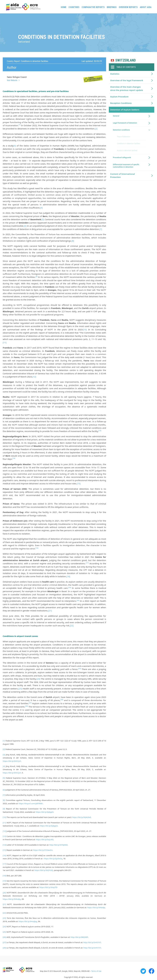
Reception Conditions (121, 103)
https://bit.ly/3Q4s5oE (82, 817)
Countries (74, 7)
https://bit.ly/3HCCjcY (12, 761)
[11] (5, 342)
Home (64, 7)
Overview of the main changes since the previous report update (127, 88)
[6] (25, 226)
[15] (79, 483)
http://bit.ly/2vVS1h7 (92, 942)
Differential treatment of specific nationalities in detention (126, 166)
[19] (4, 881)
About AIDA (146, 7)
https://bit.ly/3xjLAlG (45, 839)
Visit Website (12, 80)
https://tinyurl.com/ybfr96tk (31, 804)
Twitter (143, 971)
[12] (34, 377)
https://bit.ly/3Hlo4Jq (12, 899)
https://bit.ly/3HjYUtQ (44, 870)
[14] (4, 845)
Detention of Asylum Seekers (125, 110)
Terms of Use (96, 971)
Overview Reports (128, 7)
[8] (73, 241)
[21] (50, 611)
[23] (4, 918)
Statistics (115, 74)
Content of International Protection (123, 175)
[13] (4, 836)
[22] (72, 625)
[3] (15, 146)
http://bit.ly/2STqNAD (58, 845)
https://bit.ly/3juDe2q (53, 859)
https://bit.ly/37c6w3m (43, 850)
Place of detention (124, 137)
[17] (87, 563)
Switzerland (126, 60)
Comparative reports (93, 7)
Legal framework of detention (125, 123)
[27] (4, 942)
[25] (20, 689)
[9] (4, 809)
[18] (68, 576)
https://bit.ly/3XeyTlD (48, 887)
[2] (96, 129)
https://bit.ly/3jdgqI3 (45, 812)
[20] (4, 893)
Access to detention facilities (127, 150)
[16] (4, 855)
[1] (4, 741)
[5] (43, 219)
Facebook (151, 971)
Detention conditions (121, 130)
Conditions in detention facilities (129, 143)
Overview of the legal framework (127, 80)
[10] (85, 330)
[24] (38, 679)
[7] (101, 229)
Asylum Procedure (119, 97)
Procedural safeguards (122, 157)
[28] (4, 948)
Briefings (112, 7)
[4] (41, 208)
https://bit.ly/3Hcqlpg (28, 921)
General (116, 116)
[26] (4, 937)
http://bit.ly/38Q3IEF (79, 937)
